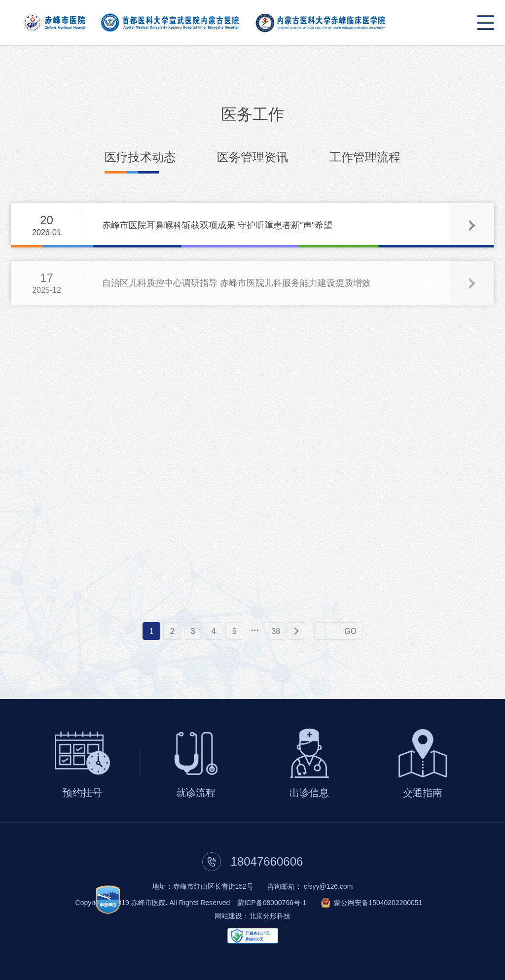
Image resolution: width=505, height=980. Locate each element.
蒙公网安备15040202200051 (378, 903)
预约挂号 (82, 793)
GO (350, 631)
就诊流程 (196, 793)
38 (276, 631)
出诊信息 (309, 793)
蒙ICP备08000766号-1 (272, 903)
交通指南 (423, 793)
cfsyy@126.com (328, 886)
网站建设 (228, 916)
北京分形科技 (270, 916)
